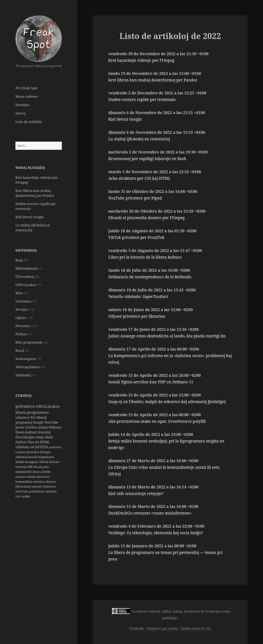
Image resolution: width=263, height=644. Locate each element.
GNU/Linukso (26, 285)
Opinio (21, 318)
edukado (51, 491)
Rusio (37, 472)
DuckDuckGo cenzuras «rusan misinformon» (150, 513)
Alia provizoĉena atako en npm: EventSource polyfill (157, 421)
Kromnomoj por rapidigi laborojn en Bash (147, 159)
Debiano (55, 427)
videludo (23, 447)
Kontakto (22, 105)
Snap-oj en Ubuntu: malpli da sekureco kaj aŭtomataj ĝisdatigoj (167, 402)
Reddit (20, 462)
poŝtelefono (37, 491)
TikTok (44, 462)
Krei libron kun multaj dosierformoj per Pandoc (153, 80)
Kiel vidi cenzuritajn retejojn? (136, 494)
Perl (18, 496)
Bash (19, 260)
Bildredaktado (27, 268)
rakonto (37, 486)
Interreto (56, 447)
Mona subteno (27, 96)
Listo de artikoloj (29, 122)
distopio (45, 452)
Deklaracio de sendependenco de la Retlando (150, 277)
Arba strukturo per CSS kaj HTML (139, 178)
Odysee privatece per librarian (137, 316)
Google (39, 422)
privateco (26, 406)
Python (21, 334)
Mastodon (33, 452)
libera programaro (32, 412)
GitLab (37, 467)
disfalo (32, 477)
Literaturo (23, 301)
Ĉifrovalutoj (25, 277)
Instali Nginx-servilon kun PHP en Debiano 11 (151, 382)
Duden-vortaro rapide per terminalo (142, 100)
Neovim (54, 462)
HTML (45, 442)
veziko (26, 496)
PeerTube (22, 491)
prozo (20, 427)
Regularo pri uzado (163, 628)
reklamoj (22, 457)
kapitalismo (46, 457)
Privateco (23, 326)
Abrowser (43, 477)
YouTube (51, 422)
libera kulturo (27, 432)
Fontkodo (137, 628)
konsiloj (44, 432)
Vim (31, 442)
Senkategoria (26, 359)
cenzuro (21, 477)
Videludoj (23, 375)
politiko (46, 472)
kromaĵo (21, 467)
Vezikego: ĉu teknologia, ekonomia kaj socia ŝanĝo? (156, 533)
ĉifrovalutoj (24, 486)
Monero (51, 482)
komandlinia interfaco (31, 482)
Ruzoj (20, 351)
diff (30, 467)
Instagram (32, 462)
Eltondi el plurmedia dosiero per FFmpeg (146, 218)
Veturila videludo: (138, 297)
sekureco (23, 417)
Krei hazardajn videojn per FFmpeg (141, 60)
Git (37, 442)
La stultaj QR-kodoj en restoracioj (139, 139)
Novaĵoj (21, 309)
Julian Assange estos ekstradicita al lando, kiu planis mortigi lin (167, 336)
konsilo (33, 457)
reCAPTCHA (40, 447)
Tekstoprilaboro (28, 367)
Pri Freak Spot (27, 88)
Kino (19, 293)
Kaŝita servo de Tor (196, 628)
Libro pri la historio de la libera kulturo (145, 257)
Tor (33, 417)
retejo (40, 437)
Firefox (31, 427)
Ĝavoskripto (25, 437)
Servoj (20, 113)
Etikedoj (24, 396)
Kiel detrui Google (29, 217)
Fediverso (49, 486)
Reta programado (29, 342)
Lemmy (21, 452)
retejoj (43, 427)
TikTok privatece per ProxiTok (136, 237)
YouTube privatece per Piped (135, 198)
